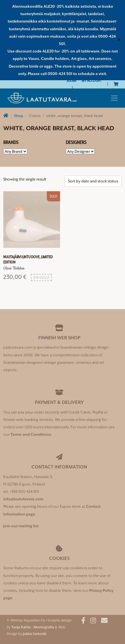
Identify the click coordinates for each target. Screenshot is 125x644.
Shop (19, 116)
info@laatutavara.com (23, 499)
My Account (92, 80)
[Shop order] (93, 181)
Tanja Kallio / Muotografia (33, 627)
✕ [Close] (119, 40)
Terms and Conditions (31, 434)
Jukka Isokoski (35, 634)
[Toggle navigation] (114, 98)
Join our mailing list (21, 526)
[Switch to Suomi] (71, 81)
